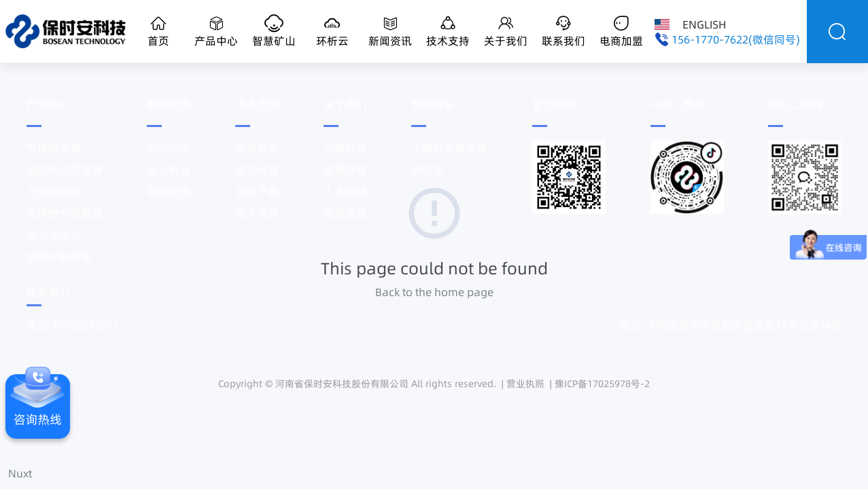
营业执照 (525, 384)
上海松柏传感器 (449, 148)
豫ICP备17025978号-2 (602, 384)
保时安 (428, 170)
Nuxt (20, 473)
